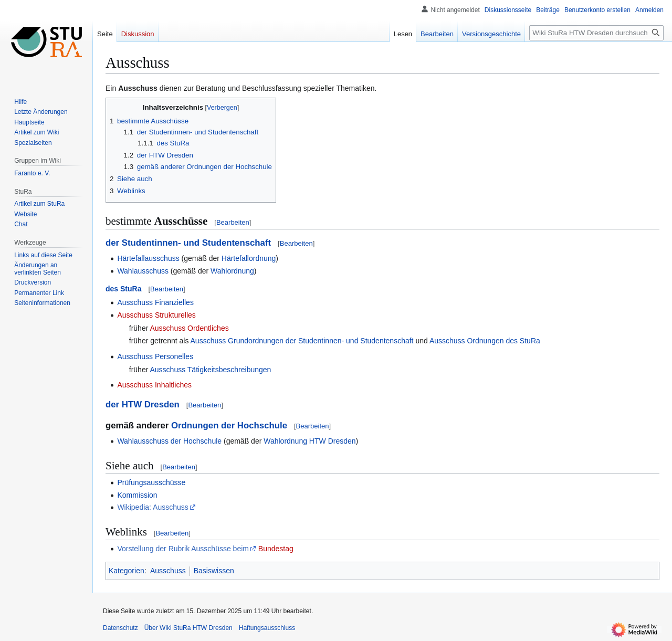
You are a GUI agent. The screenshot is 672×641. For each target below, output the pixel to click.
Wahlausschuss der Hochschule (169, 441)
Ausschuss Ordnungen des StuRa (485, 341)
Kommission (137, 495)
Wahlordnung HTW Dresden (309, 441)
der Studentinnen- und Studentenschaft (188, 243)
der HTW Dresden (143, 404)
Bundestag (276, 549)
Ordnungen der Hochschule (229, 425)
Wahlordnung (232, 271)
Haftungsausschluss (267, 628)
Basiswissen (214, 571)
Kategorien (127, 571)
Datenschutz (120, 628)
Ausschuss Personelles (155, 356)
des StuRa (123, 289)
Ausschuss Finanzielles (155, 302)
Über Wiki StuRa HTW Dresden (188, 628)
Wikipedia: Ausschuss (153, 507)
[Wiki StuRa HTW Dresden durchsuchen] (596, 33)
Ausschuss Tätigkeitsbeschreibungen (210, 370)
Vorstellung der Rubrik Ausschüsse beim (183, 549)
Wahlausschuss (143, 271)
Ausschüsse (181, 221)
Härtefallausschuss (148, 258)
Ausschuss (138, 88)
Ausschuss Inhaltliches (154, 385)
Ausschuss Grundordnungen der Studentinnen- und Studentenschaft (302, 341)
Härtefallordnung (249, 258)
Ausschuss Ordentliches (189, 328)
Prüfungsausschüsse (151, 482)
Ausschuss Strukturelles (156, 315)
